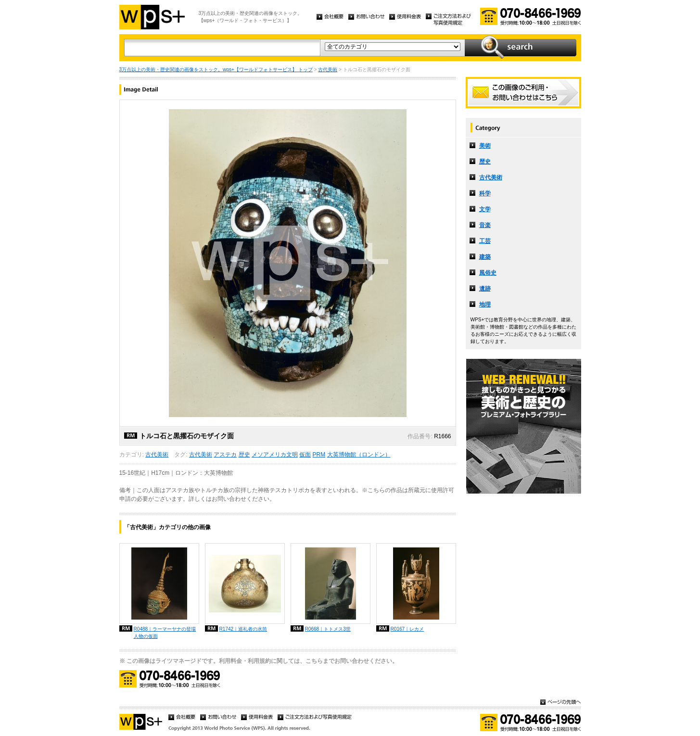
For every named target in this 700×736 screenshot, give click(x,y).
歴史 (244, 455)
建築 (485, 257)
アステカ (225, 455)
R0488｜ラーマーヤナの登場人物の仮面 (165, 633)
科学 (485, 193)
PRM (319, 455)
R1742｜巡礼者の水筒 (243, 629)
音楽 (485, 225)
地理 (485, 305)
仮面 (305, 455)
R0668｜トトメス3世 (328, 629)
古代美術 (328, 70)
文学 (485, 209)
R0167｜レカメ (407, 629)
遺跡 (485, 289)
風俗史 (488, 273)
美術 (485, 146)
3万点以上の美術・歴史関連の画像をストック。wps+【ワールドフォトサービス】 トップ (216, 70)
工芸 (485, 241)
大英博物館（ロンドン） (359, 455)
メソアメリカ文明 (275, 455)
